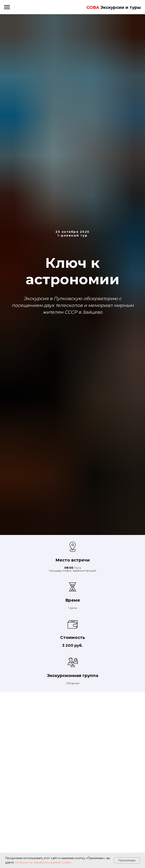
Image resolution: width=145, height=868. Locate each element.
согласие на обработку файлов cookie (43, 862)
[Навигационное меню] (7, 7)
